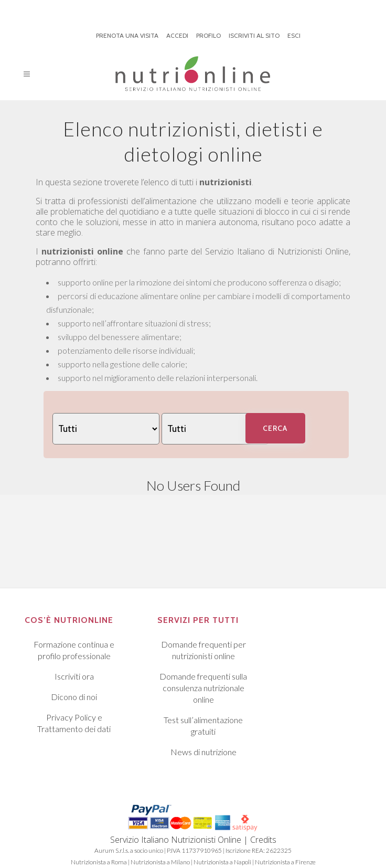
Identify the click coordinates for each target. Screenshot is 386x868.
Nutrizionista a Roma (99, 862)
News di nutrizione (203, 752)
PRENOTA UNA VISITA (127, 35)
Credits (263, 840)
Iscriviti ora (74, 676)
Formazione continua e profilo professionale (74, 650)
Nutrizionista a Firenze (285, 862)
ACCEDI (177, 35)
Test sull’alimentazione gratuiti (203, 726)
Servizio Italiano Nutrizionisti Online (176, 840)
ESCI (294, 35)
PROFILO (208, 35)
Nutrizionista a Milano (160, 862)
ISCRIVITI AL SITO (254, 35)
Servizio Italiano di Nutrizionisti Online (277, 251)
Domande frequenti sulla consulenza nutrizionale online (203, 688)
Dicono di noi (74, 697)
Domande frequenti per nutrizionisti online (203, 650)
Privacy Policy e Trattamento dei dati (74, 723)
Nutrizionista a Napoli (222, 862)
